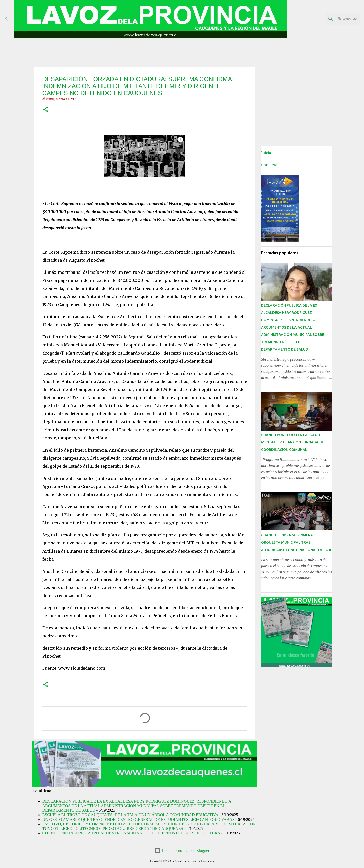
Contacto (269, 165)
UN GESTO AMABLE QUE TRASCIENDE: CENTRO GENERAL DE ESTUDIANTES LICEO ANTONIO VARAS (139, 819)
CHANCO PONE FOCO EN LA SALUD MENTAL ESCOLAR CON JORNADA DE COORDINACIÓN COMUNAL (292, 442)
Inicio (266, 153)
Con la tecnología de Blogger (182, 850)
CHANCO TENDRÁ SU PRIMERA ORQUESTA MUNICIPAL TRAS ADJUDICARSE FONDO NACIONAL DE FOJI (296, 542)
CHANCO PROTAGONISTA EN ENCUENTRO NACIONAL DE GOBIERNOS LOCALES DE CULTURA (131, 833)
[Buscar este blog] (333, 19)
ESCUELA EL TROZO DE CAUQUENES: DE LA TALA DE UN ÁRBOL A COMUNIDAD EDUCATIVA (130, 815)
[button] (45, 110)
